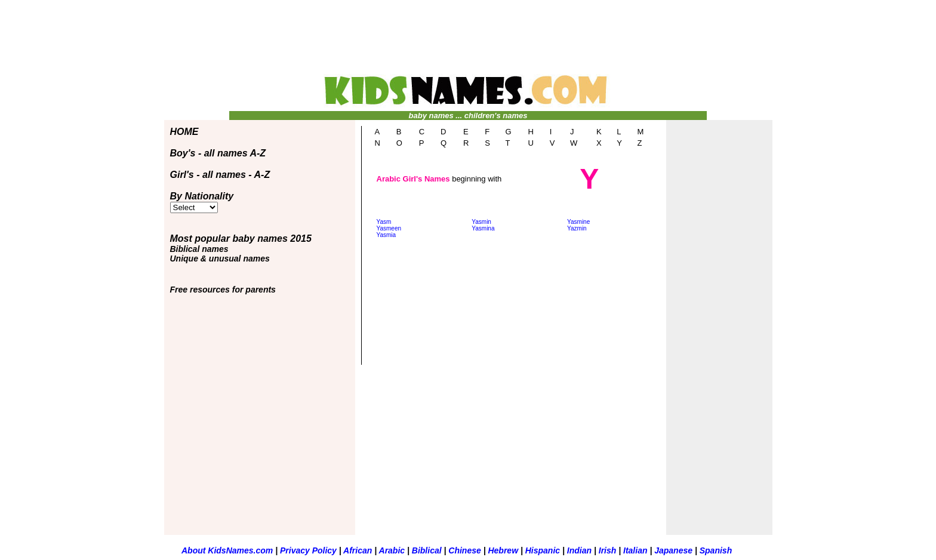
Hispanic (544, 550)
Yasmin (481, 222)
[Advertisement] (468, 42)
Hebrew (504, 550)
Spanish (716, 550)
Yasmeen (389, 228)
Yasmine (578, 222)
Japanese (673, 550)
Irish (609, 550)
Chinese (466, 550)
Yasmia (387, 235)
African (358, 550)
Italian (636, 550)
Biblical (428, 550)
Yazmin (577, 228)
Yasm (384, 222)
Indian (581, 550)
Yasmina (483, 228)
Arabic (392, 550)
